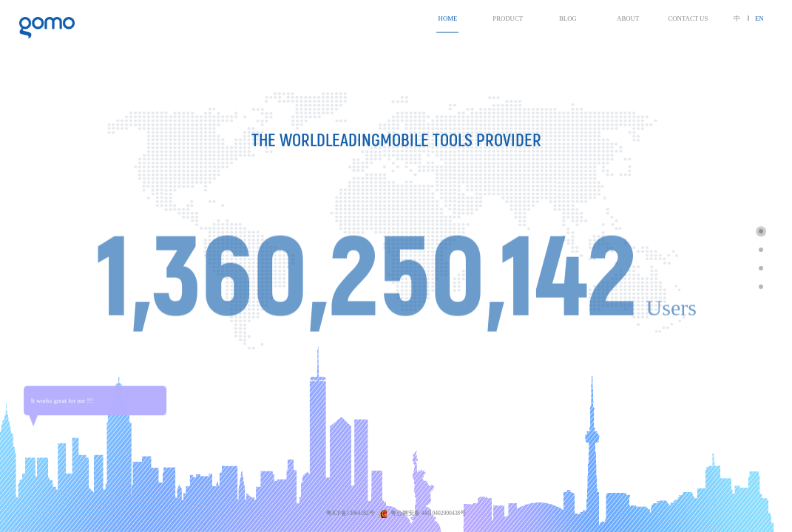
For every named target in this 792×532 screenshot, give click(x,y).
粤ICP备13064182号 (351, 513)
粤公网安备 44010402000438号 (428, 513)
